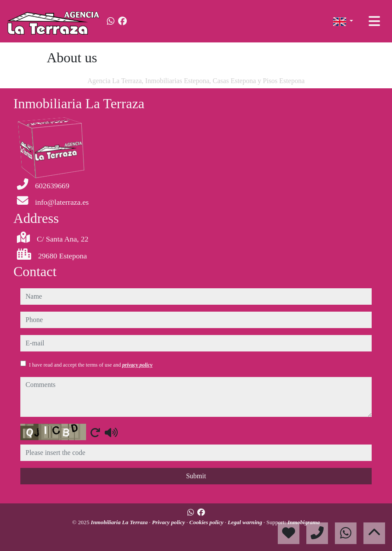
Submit (196, 476)
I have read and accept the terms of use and (91, 365)
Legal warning (246, 522)
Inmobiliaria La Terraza (120, 522)
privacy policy (137, 365)
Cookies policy (207, 522)
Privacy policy (169, 522)
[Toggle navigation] (374, 21)
